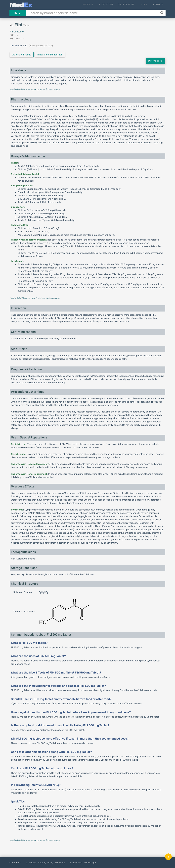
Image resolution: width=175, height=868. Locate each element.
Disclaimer (61, 863)
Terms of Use (75, 863)
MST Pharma (17, 39)
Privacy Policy (46, 863)
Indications (109, 5)
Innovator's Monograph (50, 55)
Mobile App (90, 863)
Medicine (92, 5)
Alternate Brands (22, 55)
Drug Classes (129, 5)
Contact (158, 5)
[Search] (162, 13)
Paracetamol (17, 32)
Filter (18, 13)
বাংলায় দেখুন (156, 61)
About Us (31, 863)
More (145, 5)
